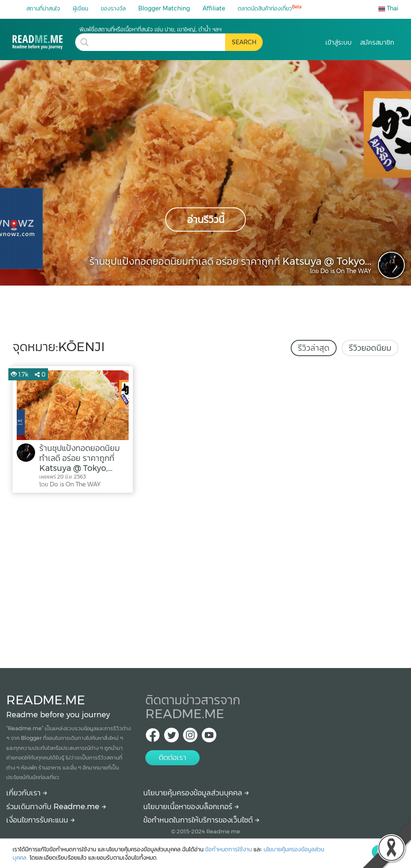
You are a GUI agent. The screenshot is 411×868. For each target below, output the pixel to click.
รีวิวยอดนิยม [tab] (370, 348)
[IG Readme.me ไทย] (190, 738)
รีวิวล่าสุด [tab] (314, 348)
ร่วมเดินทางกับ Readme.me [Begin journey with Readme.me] (56, 807)
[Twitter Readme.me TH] (171, 738)
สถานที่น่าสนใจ (43, 8)
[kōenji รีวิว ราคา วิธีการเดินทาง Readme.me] (44, 37)
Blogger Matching (164, 8)
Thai (388, 8)
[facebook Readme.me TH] (153, 738)
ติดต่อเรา (173, 757)
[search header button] (244, 42)
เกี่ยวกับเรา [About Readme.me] (27, 793)
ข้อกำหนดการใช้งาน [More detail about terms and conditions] (228, 849)
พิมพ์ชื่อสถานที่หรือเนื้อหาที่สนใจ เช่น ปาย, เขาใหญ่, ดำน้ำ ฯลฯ (150, 29)
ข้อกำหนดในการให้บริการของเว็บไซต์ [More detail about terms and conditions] (201, 820)
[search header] (159, 42)
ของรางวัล (113, 8)
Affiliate (214, 8)
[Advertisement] (205, 578)
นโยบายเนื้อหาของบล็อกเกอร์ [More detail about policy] (191, 807)
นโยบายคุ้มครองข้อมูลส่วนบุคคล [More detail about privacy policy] (196, 793)
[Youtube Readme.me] (209, 738)
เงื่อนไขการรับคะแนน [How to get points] (41, 820)
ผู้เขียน (80, 8)
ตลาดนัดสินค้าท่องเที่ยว (270, 8)
